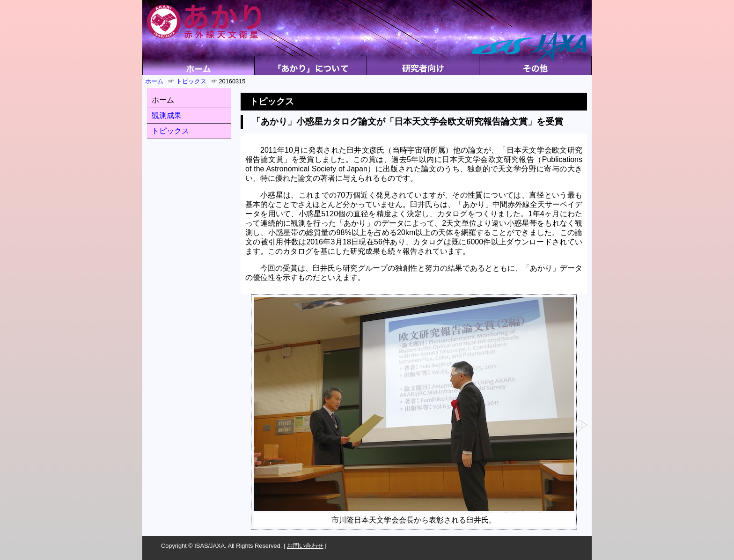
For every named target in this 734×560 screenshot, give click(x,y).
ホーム (154, 81)
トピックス (191, 81)
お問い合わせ (305, 546)
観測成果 (167, 115)
